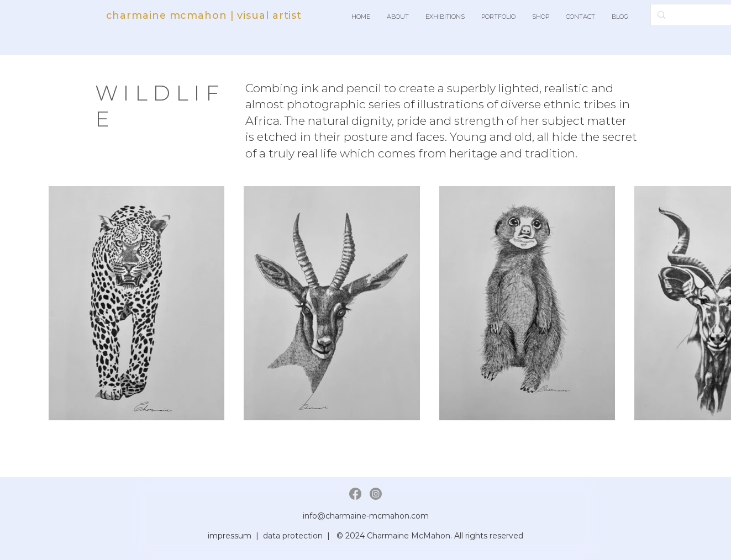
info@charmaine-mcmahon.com (366, 516)
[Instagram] (376, 494)
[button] (398, 17)
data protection (293, 536)
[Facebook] (355, 494)
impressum (230, 536)
